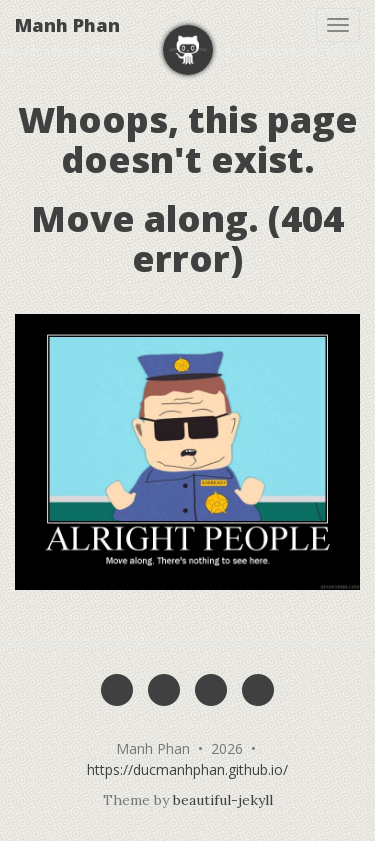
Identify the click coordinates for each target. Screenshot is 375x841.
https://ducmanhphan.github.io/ (187, 769)
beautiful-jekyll (223, 800)
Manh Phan (67, 25)
